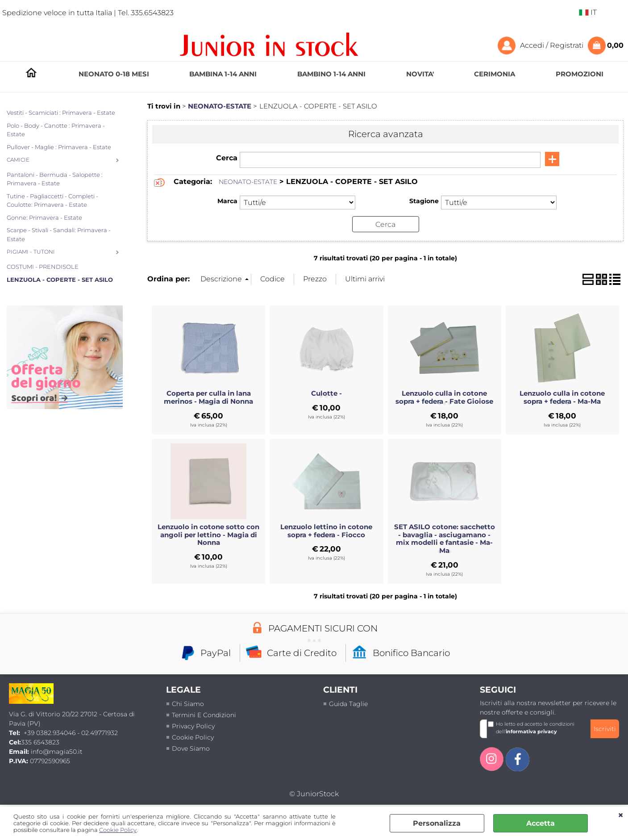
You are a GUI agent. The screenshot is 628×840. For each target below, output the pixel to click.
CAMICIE (18, 160)
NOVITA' (420, 74)
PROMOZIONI (580, 74)
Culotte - (326, 393)
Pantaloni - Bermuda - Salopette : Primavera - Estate (55, 179)
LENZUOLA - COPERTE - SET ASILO (60, 280)
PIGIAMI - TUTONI (31, 252)
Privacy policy (193, 726)
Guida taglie (348, 704)
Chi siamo (188, 704)
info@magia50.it (57, 752)
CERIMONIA (495, 74)
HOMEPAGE (31, 74)
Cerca (227, 158)
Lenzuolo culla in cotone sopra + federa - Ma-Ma (562, 397)
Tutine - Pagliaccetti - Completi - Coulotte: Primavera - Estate (52, 201)
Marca (227, 201)
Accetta (541, 823)
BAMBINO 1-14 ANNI (331, 74)
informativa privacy (531, 731)
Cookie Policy (118, 830)
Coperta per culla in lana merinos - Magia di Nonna (208, 397)
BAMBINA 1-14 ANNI (223, 74)
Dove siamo (191, 748)
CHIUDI (621, 815)
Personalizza (437, 823)
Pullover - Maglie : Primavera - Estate (59, 147)
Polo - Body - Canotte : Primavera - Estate (56, 130)
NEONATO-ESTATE (248, 182)
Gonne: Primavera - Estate (44, 217)
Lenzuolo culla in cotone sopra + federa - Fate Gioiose (444, 397)
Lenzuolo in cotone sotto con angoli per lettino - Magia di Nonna (208, 535)
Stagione (424, 201)
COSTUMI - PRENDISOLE (43, 267)
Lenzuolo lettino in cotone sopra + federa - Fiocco (326, 531)
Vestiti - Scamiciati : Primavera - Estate (61, 113)
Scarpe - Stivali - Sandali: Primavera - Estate (59, 234)
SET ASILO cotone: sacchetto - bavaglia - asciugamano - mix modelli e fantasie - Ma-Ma (445, 539)
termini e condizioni (204, 715)
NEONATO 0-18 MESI (114, 74)
